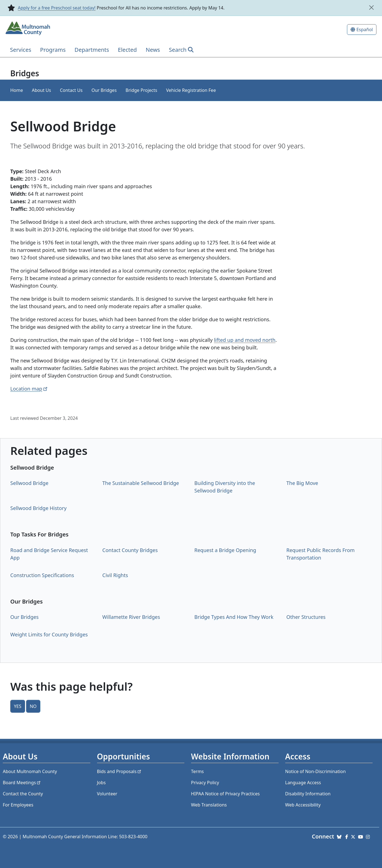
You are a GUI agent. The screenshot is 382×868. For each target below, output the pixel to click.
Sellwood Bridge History (38, 508)
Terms (197, 771)
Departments (92, 50)
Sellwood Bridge (29, 483)
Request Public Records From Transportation (321, 554)
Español (365, 30)
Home (17, 90)
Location (29, 389)
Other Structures (306, 617)
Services (21, 50)
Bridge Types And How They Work (234, 617)
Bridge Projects (142, 90)
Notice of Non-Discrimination (316, 771)
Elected (127, 50)
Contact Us (71, 90)
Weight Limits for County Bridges (49, 634)
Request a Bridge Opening (225, 550)
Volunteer (107, 794)
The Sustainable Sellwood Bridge (141, 483)
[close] (371, 8)
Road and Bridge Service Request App (49, 554)
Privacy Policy (205, 783)
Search (178, 50)
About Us (42, 90)
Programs (53, 50)
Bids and (120, 771)
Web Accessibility (303, 805)
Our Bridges (104, 90)
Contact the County (23, 794)
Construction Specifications (42, 575)
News (153, 50)
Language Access (303, 783)
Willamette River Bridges (131, 617)
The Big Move (302, 483)
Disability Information (308, 794)
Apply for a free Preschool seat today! (57, 8)
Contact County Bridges (130, 550)
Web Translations (209, 805)
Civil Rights (115, 575)
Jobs (101, 783)
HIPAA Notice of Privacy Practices (225, 794)
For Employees (18, 805)
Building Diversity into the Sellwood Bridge (225, 487)
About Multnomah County (30, 771)
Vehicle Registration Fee (191, 90)
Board (22, 783)
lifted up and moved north (245, 340)
